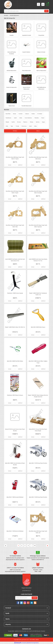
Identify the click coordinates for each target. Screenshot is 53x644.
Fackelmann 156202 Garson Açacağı (15, 293)
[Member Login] (43, 4)
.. (31, 546)
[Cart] (47, 4)
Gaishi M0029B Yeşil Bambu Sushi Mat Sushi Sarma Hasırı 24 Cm (15, 260)
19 (35, 546)
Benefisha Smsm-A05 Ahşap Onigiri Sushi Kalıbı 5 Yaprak (15, 192)
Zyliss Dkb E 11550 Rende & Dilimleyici (15, 531)
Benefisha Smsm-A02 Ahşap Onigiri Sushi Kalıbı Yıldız (15, 226)
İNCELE (10, 165)
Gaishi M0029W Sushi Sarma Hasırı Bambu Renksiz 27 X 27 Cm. (38, 260)
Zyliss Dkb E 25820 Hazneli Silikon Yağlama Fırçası (38, 362)
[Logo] (8, 5)
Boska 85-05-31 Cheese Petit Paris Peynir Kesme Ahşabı (38, 430)
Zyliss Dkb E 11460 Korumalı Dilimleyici (15, 497)
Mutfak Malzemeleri (14, 15)
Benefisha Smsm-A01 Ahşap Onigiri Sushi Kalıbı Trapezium (38, 226)
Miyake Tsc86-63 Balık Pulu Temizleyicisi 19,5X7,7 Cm (38, 294)
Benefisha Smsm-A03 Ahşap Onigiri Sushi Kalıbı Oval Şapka (38, 192)
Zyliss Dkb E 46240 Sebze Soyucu (38, 327)
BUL (46, 11)
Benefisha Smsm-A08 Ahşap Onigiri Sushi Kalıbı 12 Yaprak (15, 158)
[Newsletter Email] (26, 598)
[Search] (27, 11)
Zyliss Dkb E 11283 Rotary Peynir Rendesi (38, 497)
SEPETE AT (20, 165)
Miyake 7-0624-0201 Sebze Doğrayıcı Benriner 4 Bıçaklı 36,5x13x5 (38, 396)
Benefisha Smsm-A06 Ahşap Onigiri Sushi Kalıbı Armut (38, 158)
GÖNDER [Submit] (35, 598)
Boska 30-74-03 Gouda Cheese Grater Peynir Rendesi (15, 430)
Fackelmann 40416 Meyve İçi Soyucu (15, 395)
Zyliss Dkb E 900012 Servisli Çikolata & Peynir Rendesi (15, 464)
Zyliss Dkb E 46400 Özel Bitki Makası (15, 361)
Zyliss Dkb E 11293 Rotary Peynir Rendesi (38, 463)
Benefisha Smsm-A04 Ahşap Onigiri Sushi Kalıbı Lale (38, 532)
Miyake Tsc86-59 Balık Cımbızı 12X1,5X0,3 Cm (15, 327)
